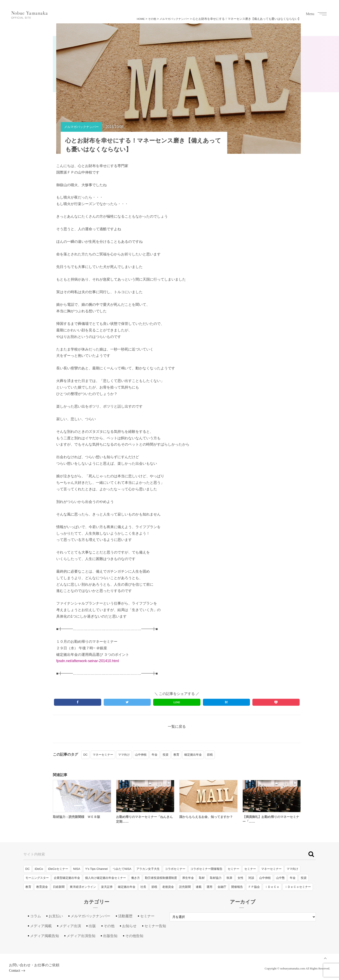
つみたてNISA (122, 869)
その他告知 (134, 936)
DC (85, 755)
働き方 (136, 878)
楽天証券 (107, 887)
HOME (137, 19)
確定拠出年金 (193, 755)
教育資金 (42, 887)
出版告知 (110, 936)
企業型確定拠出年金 (67, 878)
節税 (210, 755)
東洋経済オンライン (83, 887)
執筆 (229, 878)
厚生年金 (188, 878)
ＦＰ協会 (254, 887)
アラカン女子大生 (148, 869)
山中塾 (280, 878)
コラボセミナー (175, 869)
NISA (77, 869)
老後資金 (168, 887)
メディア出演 (70, 926)
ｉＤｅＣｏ (272, 887)
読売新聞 (185, 887)
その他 (149, 19)
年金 (155, 755)
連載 (199, 887)
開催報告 (237, 887)
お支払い (56, 916)
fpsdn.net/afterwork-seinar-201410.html (88, 661)
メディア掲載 (41, 926)
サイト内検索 (34, 854)
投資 (166, 755)
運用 (209, 887)
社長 (143, 887)
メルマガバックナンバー (173, 19)
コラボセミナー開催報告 (206, 869)
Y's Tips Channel (97, 869)
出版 (92, 926)
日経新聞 (59, 887)
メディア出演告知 (81, 936)
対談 (251, 878)
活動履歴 (125, 916)
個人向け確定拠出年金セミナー (106, 878)
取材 (202, 878)
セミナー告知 (155, 926)
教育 (176, 755)
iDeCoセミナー (58, 869)
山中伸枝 (141, 755)
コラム (36, 916)
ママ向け (124, 755)
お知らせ (129, 926)
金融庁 (222, 887)
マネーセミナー (103, 755)
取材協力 (216, 878)
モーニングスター (37, 878)
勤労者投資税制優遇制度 (161, 878)
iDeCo (39, 869)
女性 (240, 878)
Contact (15, 970)
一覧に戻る (177, 727)
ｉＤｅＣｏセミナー (298, 887)
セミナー (233, 869)
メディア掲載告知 (45, 936)
